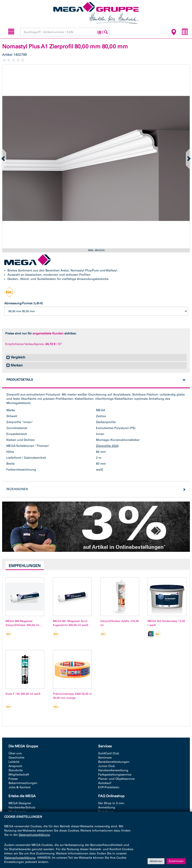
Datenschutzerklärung (34, 835)
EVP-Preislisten (109, 787)
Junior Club (107, 766)
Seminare (105, 758)
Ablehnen (156, 861)
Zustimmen (176, 861)
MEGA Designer (20, 803)
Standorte (16, 770)
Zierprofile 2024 (107, 446)
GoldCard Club (109, 753)
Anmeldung (107, 807)
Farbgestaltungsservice (115, 775)
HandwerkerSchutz (22, 807)
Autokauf (105, 783)
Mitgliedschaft (19, 775)
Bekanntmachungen (23, 783)
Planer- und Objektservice (116, 779)
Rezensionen (17, 489)
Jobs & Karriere (20, 787)
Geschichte (16, 758)
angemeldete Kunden (48, 333)
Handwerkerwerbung (113, 770)
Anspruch (15, 766)
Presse (13, 779)
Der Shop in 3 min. (112, 803)
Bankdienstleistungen (114, 762)
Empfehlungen (25, 566)
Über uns (15, 753)
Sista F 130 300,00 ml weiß (23, 694)
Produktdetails (20, 380)
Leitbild (14, 762)
